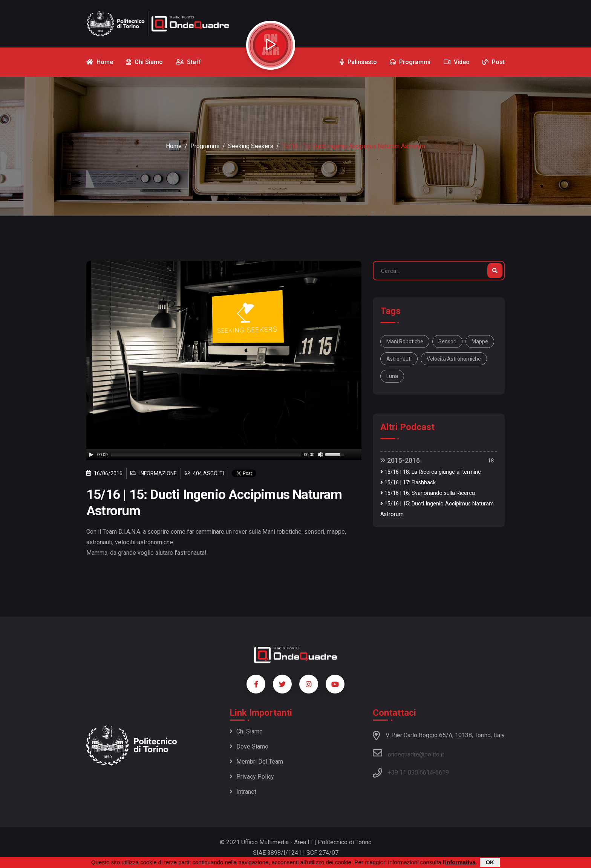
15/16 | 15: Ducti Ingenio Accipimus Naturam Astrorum (437, 509)
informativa (460, 862)
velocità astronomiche (454, 359)
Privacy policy (252, 777)
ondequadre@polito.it (408, 753)
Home (174, 146)
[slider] (206, 455)
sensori (447, 341)
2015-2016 (400, 460)
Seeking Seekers (251, 146)
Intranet (243, 792)
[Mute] (320, 455)
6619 (442, 772)
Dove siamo (249, 746)
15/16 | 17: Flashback (408, 483)
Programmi (205, 146)
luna (392, 376)
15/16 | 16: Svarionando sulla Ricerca (428, 493)
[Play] (91, 455)
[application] (224, 455)
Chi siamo (246, 731)
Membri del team (256, 762)
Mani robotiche (405, 341)
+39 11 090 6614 (410, 772)
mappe (480, 341)
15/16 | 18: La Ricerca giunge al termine (431, 472)
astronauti (399, 359)
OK (490, 862)
